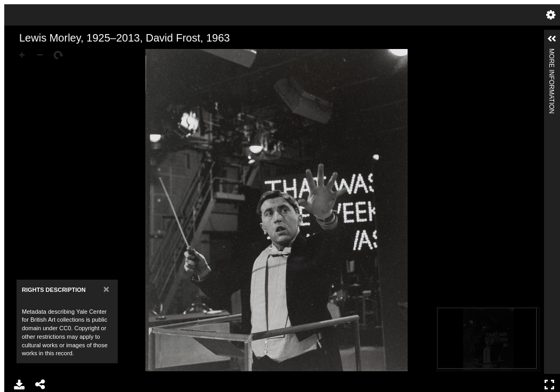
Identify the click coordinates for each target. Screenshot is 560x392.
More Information (551, 53)
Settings (551, 15)
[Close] (106, 289)
